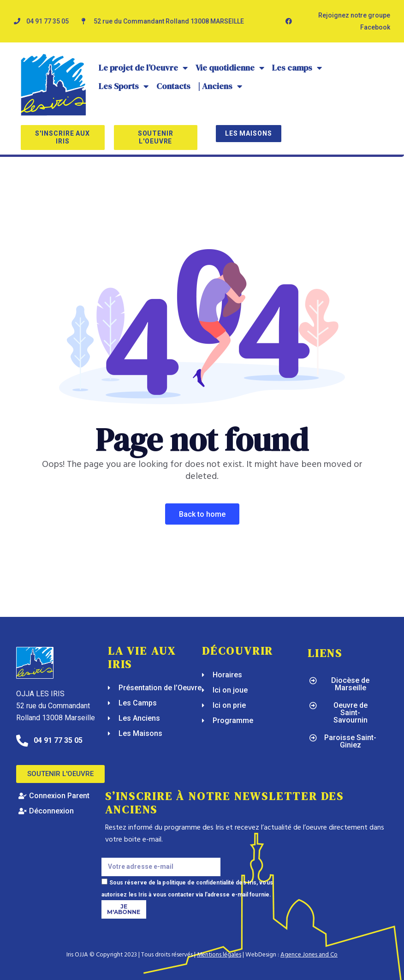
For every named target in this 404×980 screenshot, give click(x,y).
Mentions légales (219, 955)
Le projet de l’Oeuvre (143, 68)
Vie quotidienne (230, 68)
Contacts (173, 86)
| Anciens (220, 86)
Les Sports (124, 86)
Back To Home (202, 514)
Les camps (297, 68)
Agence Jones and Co (309, 955)
